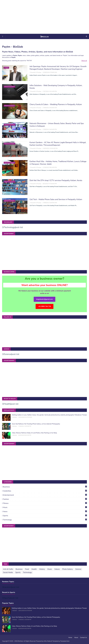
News (45, 512)
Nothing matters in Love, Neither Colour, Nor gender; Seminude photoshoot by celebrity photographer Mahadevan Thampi (49, 415)
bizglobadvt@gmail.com (44, 299)
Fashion (45, 499)
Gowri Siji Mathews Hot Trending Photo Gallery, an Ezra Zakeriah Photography (36, 424)
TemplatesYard (65, 641)
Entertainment (45, 495)
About (76, 638)
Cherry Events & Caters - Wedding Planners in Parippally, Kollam (56, 104)
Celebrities (45, 491)
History (42, 569)
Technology (45, 520)
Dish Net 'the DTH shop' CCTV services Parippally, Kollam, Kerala (56, 180)
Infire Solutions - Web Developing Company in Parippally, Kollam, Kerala (56, 87)
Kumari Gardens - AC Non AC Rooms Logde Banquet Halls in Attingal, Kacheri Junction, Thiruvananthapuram (58, 144)
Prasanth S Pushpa (36, 72)
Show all (84, 61)
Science (78, 569)
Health (34, 569)
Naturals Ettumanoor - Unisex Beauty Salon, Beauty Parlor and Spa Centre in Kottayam (57, 125)
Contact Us (84, 638)
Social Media (8, 572)
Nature (57, 569)
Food (27, 569)
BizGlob (15, 417)
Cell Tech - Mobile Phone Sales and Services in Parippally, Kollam (56, 199)
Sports (45, 516)
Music (45, 507)
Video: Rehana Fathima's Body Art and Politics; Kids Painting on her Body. (34, 433)
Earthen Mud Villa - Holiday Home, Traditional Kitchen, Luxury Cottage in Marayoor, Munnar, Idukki (58, 163)
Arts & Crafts (8, 569)
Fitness (45, 503)
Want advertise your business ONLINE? (45, 285)
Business (45, 487)
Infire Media (47, 641)
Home (70, 638)
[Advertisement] (45, 17)
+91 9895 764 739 (44, 306)
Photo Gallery (68, 569)
